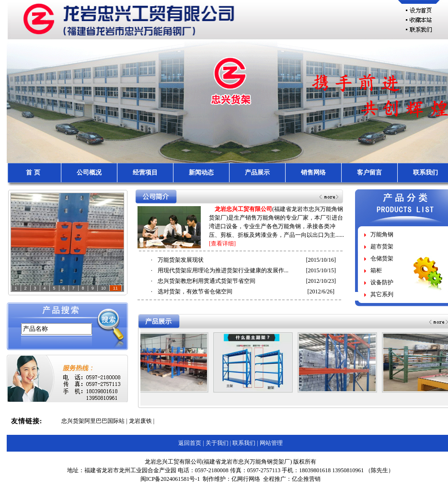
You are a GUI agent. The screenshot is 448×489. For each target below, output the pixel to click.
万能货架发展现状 (181, 260)
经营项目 (145, 172)
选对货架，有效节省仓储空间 (195, 291)
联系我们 (425, 172)
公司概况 (89, 172)
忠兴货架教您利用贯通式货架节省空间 (207, 281)
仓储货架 (382, 258)
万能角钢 (382, 234)
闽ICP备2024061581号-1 (170, 479)
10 (103, 288)
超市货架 (382, 246)
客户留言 (369, 172)
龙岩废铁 (140, 421)
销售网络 (313, 172)
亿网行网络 (246, 479)
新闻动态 (201, 172)
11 (115, 288)
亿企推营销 (306, 479)
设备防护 (382, 282)
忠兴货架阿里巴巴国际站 (93, 421)
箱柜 (376, 270)
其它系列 (382, 294)
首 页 (33, 172)
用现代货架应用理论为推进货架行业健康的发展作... (223, 270)
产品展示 (257, 172)
